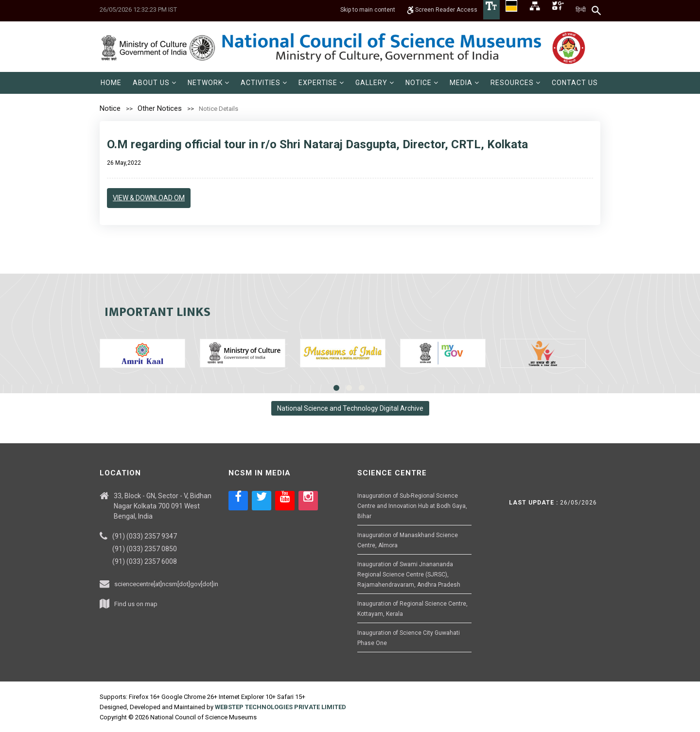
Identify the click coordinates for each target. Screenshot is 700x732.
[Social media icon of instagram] (308, 501)
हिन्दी (581, 10)
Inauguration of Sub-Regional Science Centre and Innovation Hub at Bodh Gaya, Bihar (412, 506)
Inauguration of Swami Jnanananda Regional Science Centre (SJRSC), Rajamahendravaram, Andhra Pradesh (409, 575)
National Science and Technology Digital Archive (350, 408)
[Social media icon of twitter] (262, 501)
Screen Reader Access (442, 10)
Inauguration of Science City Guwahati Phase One (409, 638)
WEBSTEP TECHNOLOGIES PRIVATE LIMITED (280, 707)
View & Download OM (149, 198)
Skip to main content (368, 10)
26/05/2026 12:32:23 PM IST (138, 9)
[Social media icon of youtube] (285, 501)
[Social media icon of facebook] (238, 501)
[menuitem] (111, 83)
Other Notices (160, 108)
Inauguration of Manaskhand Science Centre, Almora (408, 540)
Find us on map (136, 604)
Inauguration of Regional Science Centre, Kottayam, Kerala (412, 609)
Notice (110, 108)
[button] (155, 83)
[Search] (597, 10)
